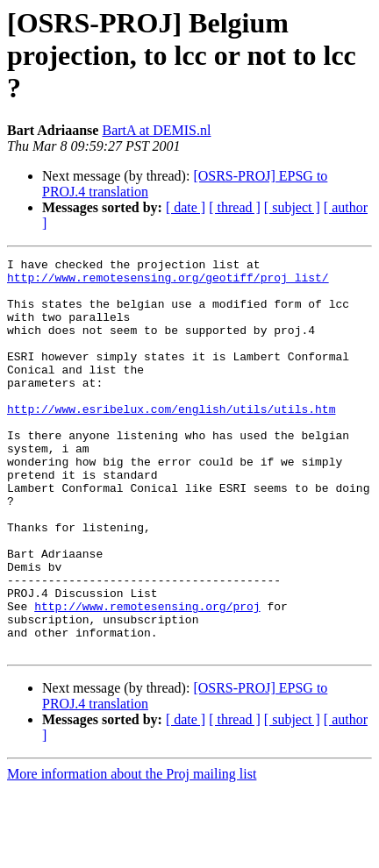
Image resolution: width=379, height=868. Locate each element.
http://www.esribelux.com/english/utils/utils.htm (171, 440)
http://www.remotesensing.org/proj (147, 677)
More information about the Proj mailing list (132, 853)
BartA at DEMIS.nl (156, 130)
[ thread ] (235, 207)
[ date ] (186, 207)
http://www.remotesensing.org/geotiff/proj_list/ (168, 282)
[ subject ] (292, 207)
